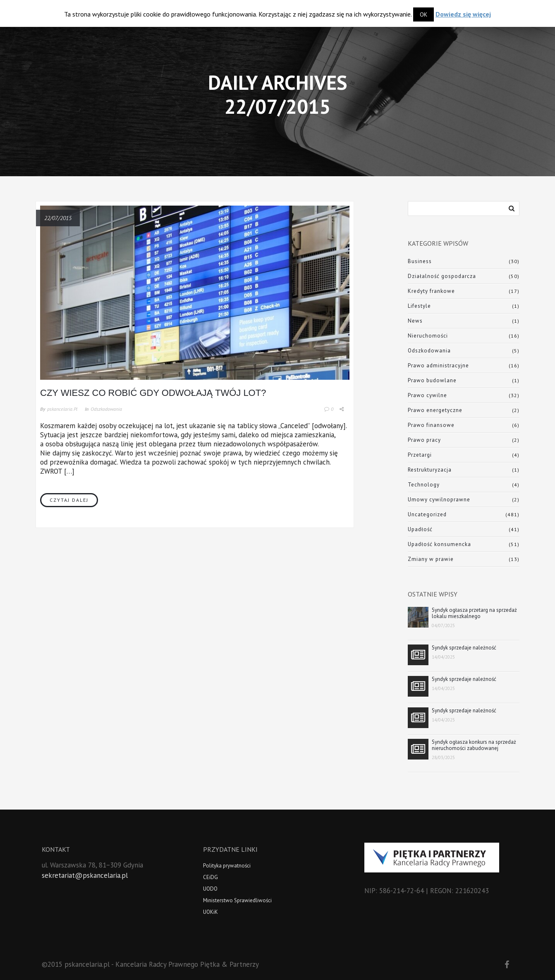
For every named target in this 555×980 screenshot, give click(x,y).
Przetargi (420, 455)
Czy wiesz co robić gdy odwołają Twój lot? (153, 393)
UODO (210, 889)
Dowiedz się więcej (463, 14)
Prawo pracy (424, 440)
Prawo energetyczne (435, 410)
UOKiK (211, 912)
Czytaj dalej (69, 500)
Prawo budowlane (432, 380)
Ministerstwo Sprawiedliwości (237, 900)
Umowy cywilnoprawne (439, 500)
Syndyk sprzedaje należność (464, 648)
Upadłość (420, 529)
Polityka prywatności (227, 866)
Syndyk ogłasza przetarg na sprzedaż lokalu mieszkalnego (474, 613)
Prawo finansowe (431, 425)
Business (420, 261)
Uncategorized (427, 514)
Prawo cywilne (427, 395)
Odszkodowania (106, 409)
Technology (424, 485)
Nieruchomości (428, 336)
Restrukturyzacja (430, 470)
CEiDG (211, 877)
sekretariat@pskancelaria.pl (85, 875)
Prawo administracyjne (438, 365)
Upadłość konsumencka (439, 544)
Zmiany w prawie (431, 559)
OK (423, 14)
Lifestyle (419, 306)
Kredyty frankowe (431, 291)
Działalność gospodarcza (442, 276)
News (415, 321)
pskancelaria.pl (62, 409)
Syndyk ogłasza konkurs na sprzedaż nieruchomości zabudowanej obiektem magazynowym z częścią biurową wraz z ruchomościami (474, 745)
